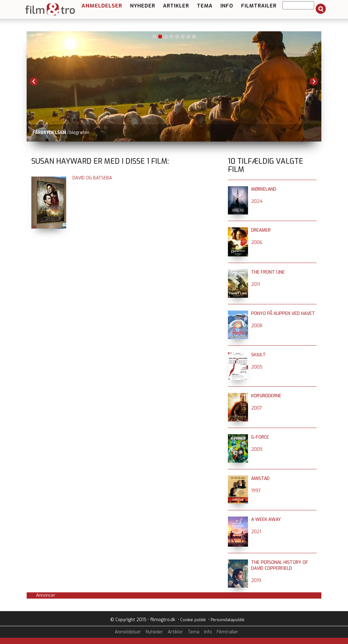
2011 (256, 284)
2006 (257, 242)
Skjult (258, 355)
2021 (256, 532)
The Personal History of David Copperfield (280, 565)
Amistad (260, 479)
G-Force (260, 437)
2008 (257, 326)
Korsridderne (266, 396)
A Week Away (266, 520)
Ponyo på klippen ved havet (283, 314)
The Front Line (268, 272)
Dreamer (261, 230)
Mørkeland (264, 189)
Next (314, 81)
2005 (257, 367)
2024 (257, 201)
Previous (34, 81)
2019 (256, 581)
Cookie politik (193, 620)
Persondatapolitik (227, 620)
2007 (257, 408)
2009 (257, 449)
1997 (256, 491)
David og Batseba (92, 178)
